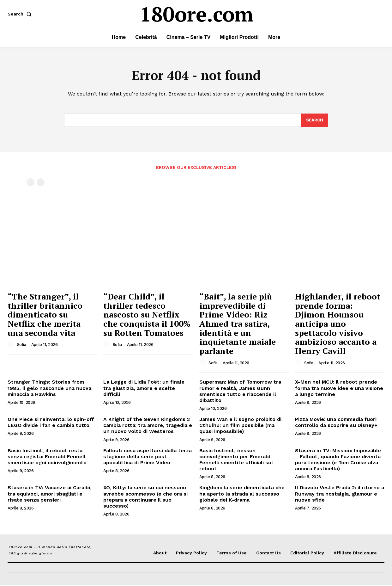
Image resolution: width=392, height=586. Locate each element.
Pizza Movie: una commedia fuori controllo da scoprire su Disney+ (336, 423)
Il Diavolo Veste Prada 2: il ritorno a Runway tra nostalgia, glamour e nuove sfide (340, 494)
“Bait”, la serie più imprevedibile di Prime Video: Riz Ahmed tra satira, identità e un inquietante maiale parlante (238, 324)
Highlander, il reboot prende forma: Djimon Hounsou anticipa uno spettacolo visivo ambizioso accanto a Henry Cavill (338, 324)
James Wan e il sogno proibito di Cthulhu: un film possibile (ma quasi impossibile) (240, 426)
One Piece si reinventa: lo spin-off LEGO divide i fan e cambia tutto (51, 423)
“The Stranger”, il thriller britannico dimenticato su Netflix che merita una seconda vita (45, 315)
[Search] (315, 121)
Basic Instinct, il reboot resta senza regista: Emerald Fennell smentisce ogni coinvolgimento (47, 457)
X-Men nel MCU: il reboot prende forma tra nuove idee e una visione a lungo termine (339, 389)
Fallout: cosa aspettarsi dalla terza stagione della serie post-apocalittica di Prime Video (148, 457)
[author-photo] (12, 345)
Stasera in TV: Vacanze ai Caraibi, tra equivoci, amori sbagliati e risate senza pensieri (50, 494)
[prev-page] (30, 183)
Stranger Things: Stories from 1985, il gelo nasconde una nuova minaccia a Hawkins (49, 389)
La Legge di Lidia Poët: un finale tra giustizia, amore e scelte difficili (144, 389)
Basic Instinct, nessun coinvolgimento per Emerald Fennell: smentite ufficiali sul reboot (236, 460)
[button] (21, 14)
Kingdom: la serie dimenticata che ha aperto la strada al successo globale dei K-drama (242, 494)
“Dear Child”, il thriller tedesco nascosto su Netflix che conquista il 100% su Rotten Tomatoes (147, 315)
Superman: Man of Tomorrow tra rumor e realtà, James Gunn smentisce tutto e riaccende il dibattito (240, 392)
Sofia (22, 345)
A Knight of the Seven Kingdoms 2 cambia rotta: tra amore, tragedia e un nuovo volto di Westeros (148, 426)
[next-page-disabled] (41, 183)
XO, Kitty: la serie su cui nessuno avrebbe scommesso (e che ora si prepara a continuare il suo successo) (145, 498)
